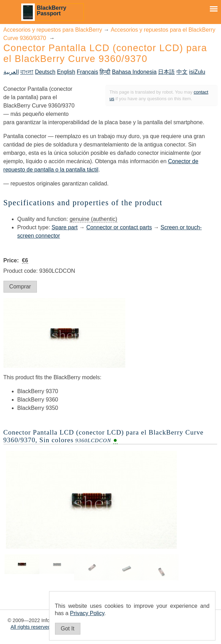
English (66, 72)
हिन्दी (105, 72)
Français (88, 72)
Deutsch (45, 72)
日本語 (166, 72)
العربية (11, 72)
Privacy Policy (87, 613)
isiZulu (197, 72)
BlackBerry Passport (52, 11)
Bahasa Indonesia (134, 72)
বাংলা (27, 72)
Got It (68, 629)
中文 (182, 72)
